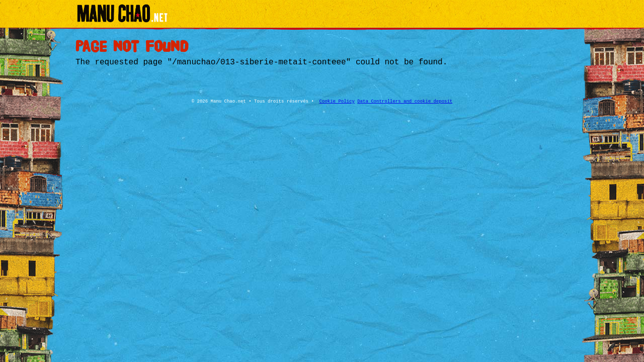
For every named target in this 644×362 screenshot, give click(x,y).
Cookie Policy (337, 102)
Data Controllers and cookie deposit (405, 102)
